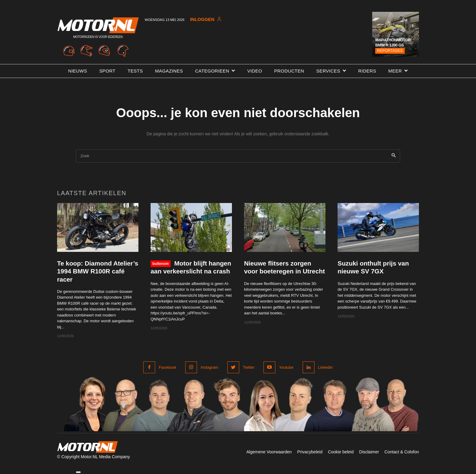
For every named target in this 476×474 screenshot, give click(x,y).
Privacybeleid (310, 452)
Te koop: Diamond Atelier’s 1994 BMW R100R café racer (97, 271)
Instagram (209, 367)
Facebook (167, 367)
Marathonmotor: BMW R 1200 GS (393, 42)
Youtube (286, 367)
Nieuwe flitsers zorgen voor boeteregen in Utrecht (278, 271)
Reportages (390, 51)
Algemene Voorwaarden (269, 452)
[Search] (394, 156)
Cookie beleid (341, 452)
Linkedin (325, 367)
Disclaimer (369, 452)
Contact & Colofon (402, 452)
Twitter (249, 367)
